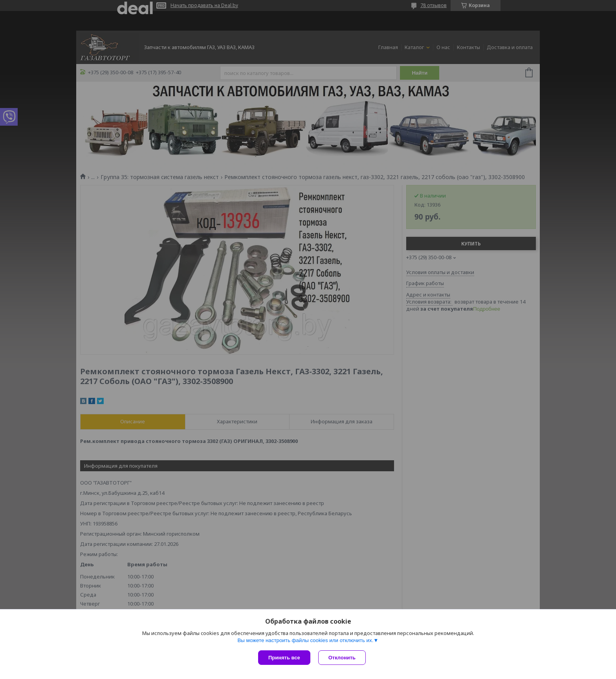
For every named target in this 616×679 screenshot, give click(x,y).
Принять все (284, 658)
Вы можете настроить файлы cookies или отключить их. (305, 640)
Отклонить (342, 658)
